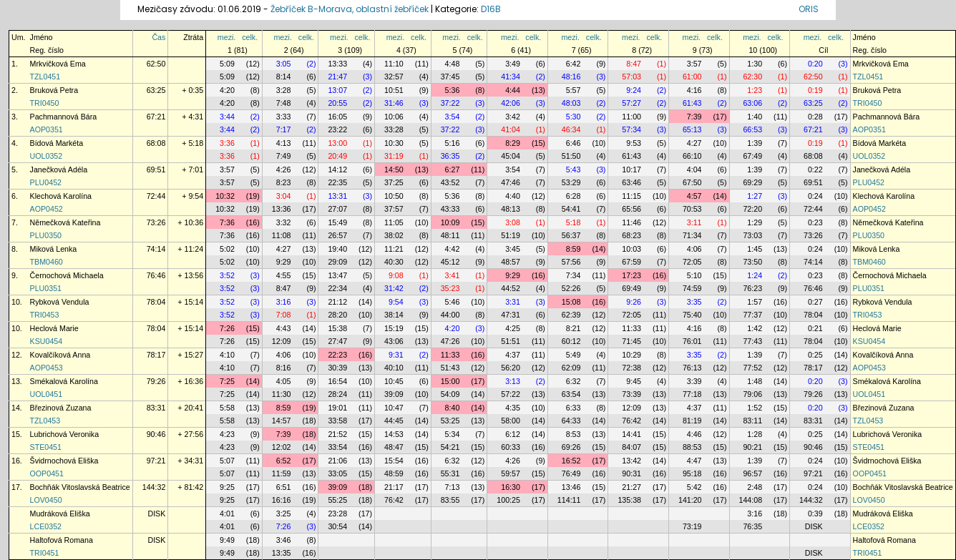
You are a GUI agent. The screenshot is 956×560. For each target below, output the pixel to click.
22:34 (337, 288)
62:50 (156, 64)
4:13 (284, 143)
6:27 (453, 170)
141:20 (690, 500)
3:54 (453, 117)
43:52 (450, 182)
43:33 (450, 209)
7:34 (574, 275)
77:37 (752, 315)
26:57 (337, 235)
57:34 (631, 129)
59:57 (511, 473)
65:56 (631, 209)
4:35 (513, 408)
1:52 (755, 408)
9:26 (634, 302)
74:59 (692, 288)
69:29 (752, 182)
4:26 (284, 170)
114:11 (569, 500)
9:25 (227, 487)
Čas (158, 37)
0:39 (815, 514)
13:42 (631, 461)
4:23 (227, 434)
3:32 (284, 222)
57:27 (631, 103)
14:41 (631, 434)
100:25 (508, 500)
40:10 (394, 368)
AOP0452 (47, 209)
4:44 (513, 90)
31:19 (394, 156)
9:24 (634, 90)
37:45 (450, 77)
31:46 (394, 103)
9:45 (634, 381)
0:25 (815, 355)
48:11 (450, 235)
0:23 (815, 222)
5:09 (227, 64)
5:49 (574, 355)
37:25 (394, 182)
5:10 (694, 275)
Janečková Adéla (59, 170)
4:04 (694, 170)
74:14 (156, 249)
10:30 (394, 143)
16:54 (337, 381)
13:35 (282, 553)
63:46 (631, 182)
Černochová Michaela (67, 275)
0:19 (815, 90)
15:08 (571, 302)
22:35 (337, 182)
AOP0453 (47, 368)
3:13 (513, 381)
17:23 (631, 275)
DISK (156, 514)
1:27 (755, 196)
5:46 (453, 302)
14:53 (394, 434)
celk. (250, 37)
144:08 (751, 500)
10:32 (225, 196)
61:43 (692, 103)
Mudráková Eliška (60, 514)
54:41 (571, 209)
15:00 (450, 381)
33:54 (337, 447)
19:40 (337, 249)
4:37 (513, 355)
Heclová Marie (54, 328)
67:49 (752, 156)
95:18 (692, 473)
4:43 (284, 328)
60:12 (571, 341)
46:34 (571, 129)
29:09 (337, 262)
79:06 (752, 394)
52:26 (571, 288)
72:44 (156, 196)
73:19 (692, 526)
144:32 (154, 487)
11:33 (631, 328)
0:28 (815, 117)
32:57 (394, 77)
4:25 (513, 328)
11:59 (282, 473)
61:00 (692, 77)
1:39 (755, 143)
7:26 (227, 328)
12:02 (282, 447)
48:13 (511, 209)
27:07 (337, 209)
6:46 (574, 143)
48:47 (394, 447)
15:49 (337, 222)
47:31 (511, 315)
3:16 (284, 302)
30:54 (337, 526)
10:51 (394, 90)
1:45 (755, 249)
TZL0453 (45, 421)
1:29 (755, 222)
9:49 (227, 540)
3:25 (284, 514)
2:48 (755, 487)
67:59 (631, 262)
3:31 (513, 302)
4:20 (227, 90)
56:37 (571, 235)
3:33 (284, 117)
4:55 (284, 275)
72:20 (752, 209)
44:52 (511, 288)
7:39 (694, 117)
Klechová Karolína (61, 196)
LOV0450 (46, 500)
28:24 (337, 394)
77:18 (692, 394)
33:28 (394, 129)
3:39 (694, 381)
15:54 (394, 461)
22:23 (337, 355)
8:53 (574, 434)
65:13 (692, 129)
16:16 (282, 500)
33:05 (337, 473)
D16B (491, 9)
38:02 (394, 235)
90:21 (752, 447)
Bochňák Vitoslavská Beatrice (80, 487)
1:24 (755, 275)
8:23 (284, 182)
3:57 (694, 64)
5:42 (694, 487)
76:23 (752, 288)
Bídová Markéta (57, 143)
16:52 (571, 461)
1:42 (755, 328)
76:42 (631, 421)
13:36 (282, 209)
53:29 (571, 182)
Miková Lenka (54, 249)
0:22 (815, 170)
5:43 (574, 170)
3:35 (694, 302)
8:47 (634, 64)
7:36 (227, 222)
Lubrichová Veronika (65, 434)
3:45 (513, 249)
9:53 (634, 143)
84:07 (631, 447)
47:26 (450, 341)
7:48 (284, 103)
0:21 (815, 328)
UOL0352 (47, 156)
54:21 (450, 447)
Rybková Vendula (60, 302)
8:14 (284, 77)
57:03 (631, 77)
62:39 (571, 315)
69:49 (631, 288)
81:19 (692, 421)
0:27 (815, 302)
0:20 (815, 64)
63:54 (571, 394)
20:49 (337, 156)
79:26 (156, 381)
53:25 (450, 421)
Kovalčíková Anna (60, 355)
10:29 (631, 355)
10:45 (394, 381)
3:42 (513, 117)
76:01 (692, 341)
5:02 (227, 249)
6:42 (574, 64)
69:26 (571, 447)
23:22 (337, 129)
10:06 (394, 117)
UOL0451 (47, 394)
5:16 (453, 143)
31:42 (394, 288)
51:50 (571, 156)
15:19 (394, 328)
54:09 (450, 394)
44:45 (394, 421)
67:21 (156, 117)
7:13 (453, 487)
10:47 (394, 408)
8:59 (574, 249)
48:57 (511, 262)
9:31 (396, 355)
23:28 (337, 514)
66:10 (692, 156)
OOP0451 (47, 473)
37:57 (394, 209)
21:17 (394, 487)
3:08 (513, 222)
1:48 (755, 381)
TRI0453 (45, 315)
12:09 (282, 341)
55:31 (450, 473)
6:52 (284, 461)
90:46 (156, 434)
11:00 (631, 117)
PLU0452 (46, 182)
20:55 (337, 103)
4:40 (513, 196)
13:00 (337, 143)
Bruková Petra (54, 90)
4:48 (453, 64)
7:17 (284, 129)
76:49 (571, 473)
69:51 (156, 170)
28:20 (337, 315)
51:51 (511, 341)
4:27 (694, 143)
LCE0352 (46, 526)
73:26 (156, 222)
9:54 (396, 302)
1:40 (755, 117)
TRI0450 (45, 103)
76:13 (692, 368)
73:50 (752, 262)
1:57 (755, 302)
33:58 (337, 421)
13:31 (337, 196)
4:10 (227, 355)
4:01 (227, 514)
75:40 (692, 315)
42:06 (511, 103)
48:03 (571, 103)
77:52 (752, 368)
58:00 (511, 421)
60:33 (511, 447)
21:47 (337, 77)
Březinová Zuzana (61, 408)
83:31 (156, 408)
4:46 (694, 434)
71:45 (631, 341)
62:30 (752, 77)
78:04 (156, 302)
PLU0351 (46, 288)
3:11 (694, 222)
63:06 (752, 103)
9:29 (284, 262)
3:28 (284, 90)
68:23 (631, 235)
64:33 (571, 421)
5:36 (453, 90)
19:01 (337, 408)
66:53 (752, 129)
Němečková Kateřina (65, 222)
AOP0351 (47, 129)
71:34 (692, 235)
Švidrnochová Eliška (64, 461)
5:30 (574, 117)
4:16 (694, 90)
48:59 (394, 473)
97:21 (156, 461)
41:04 (511, 129)
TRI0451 (45, 553)
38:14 (394, 315)
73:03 (752, 235)
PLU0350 (46, 235)
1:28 (755, 434)
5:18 (574, 222)
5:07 (227, 461)
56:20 (511, 368)
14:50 (394, 170)
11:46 (631, 222)
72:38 (631, 368)
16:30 (511, 487)
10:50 (394, 196)
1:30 (755, 64)
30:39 (337, 368)
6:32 (574, 381)
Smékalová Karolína (64, 381)
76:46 (156, 275)
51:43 (450, 368)
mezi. (226, 37)
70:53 (692, 209)
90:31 (631, 473)
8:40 (453, 408)
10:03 (631, 249)
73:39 (631, 394)
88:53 (692, 447)
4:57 (694, 196)
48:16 (571, 77)
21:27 (631, 487)
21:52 (337, 434)
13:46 (571, 487)
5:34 (453, 434)
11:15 (631, 196)
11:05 (394, 222)
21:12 (337, 302)
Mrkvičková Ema (58, 64)
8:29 (513, 143)
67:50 (692, 182)
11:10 (394, 64)
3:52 (227, 275)
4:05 (284, 381)
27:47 (337, 341)
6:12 (513, 434)
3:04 (284, 196)
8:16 (284, 368)
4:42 (453, 249)
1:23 (755, 90)
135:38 (629, 500)
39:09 (394, 394)
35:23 (450, 288)
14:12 (337, 170)
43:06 (394, 341)
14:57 (282, 421)
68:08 (156, 143)
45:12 (450, 262)
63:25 (156, 90)
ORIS (809, 9)
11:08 (282, 235)
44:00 (450, 315)
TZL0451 (45, 77)
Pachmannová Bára (64, 117)
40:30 (394, 262)
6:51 (284, 487)
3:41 (453, 275)
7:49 (284, 156)
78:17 (156, 355)
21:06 (337, 461)
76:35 (752, 526)
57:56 (571, 262)
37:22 (450, 103)
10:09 (450, 222)
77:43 (752, 341)
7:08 (284, 315)
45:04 (511, 156)
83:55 (450, 500)
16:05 (337, 117)
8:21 (574, 328)
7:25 (227, 381)
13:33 (337, 64)
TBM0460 (47, 262)
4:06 (694, 249)
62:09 (571, 368)
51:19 (511, 235)
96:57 (752, 473)
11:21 (394, 249)
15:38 (337, 328)
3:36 (227, 143)
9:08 (396, 275)
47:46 (511, 182)
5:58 (227, 408)
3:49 (513, 64)
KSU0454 (47, 341)
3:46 (284, 540)
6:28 (574, 196)
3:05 (284, 64)
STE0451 (46, 447)
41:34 (511, 77)
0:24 (815, 196)
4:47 (694, 461)
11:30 (282, 394)
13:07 (337, 90)
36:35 (450, 156)
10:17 (631, 170)
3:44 (227, 117)
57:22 (511, 394)
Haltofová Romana (62, 540)
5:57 (574, 90)
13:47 (337, 275)
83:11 (752, 421)
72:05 (692, 262)
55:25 (337, 500)
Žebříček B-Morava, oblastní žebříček (350, 9)
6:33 (574, 408)
